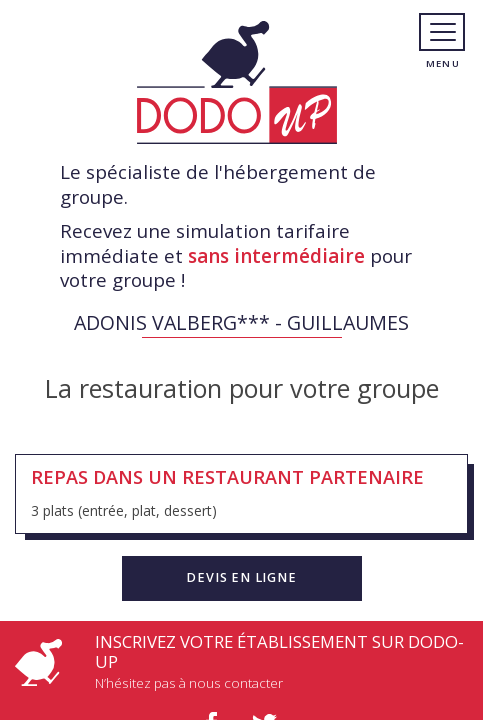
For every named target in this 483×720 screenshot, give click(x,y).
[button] (242, 578)
